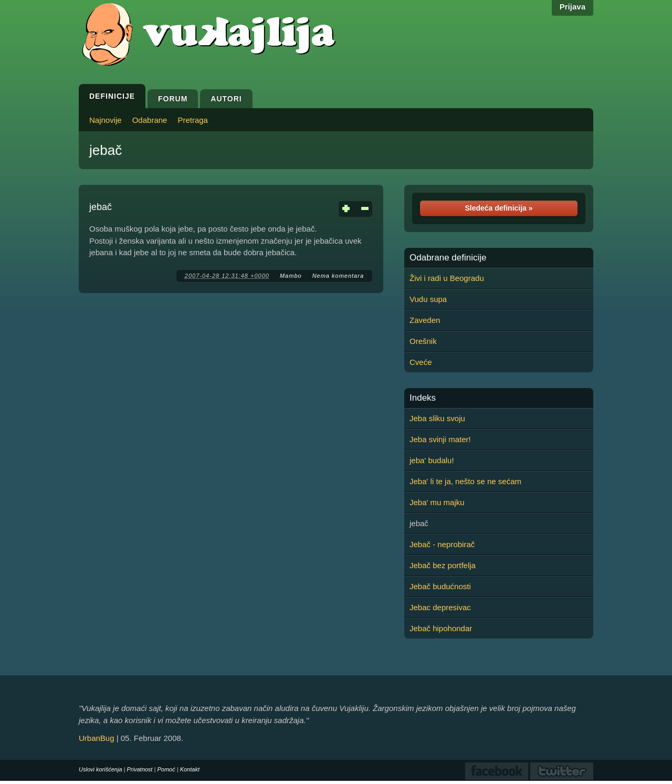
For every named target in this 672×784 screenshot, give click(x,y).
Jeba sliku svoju (437, 418)
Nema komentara (338, 276)
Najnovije (106, 120)
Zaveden (425, 320)
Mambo (291, 276)
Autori (226, 99)
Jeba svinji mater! (440, 439)
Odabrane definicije (448, 258)
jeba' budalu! (432, 460)
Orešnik (423, 341)
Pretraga (193, 120)
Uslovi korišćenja (101, 769)
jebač (106, 150)
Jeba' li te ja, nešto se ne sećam (465, 481)
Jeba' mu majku (437, 502)
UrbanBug (97, 738)
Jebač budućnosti (440, 586)
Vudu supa (428, 299)
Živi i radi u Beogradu (447, 278)
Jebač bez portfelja (443, 565)
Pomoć (166, 769)
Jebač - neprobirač (442, 544)
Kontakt (190, 769)
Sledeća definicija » (498, 208)
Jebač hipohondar (441, 628)
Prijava (573, 7)
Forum (173, 99)
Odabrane (150, 120)
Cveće (421, 362)
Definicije (112, 96)
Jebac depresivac (440, 607)
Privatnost (140, 769)
